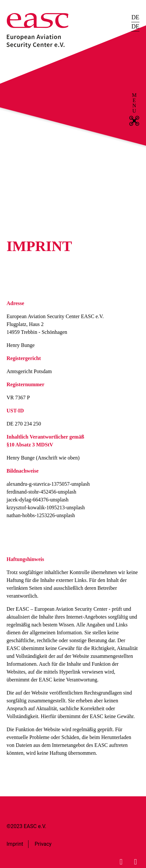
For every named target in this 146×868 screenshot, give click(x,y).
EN (135, 36)
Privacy (43, 844)
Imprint (15, 844)
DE (135, 17)
